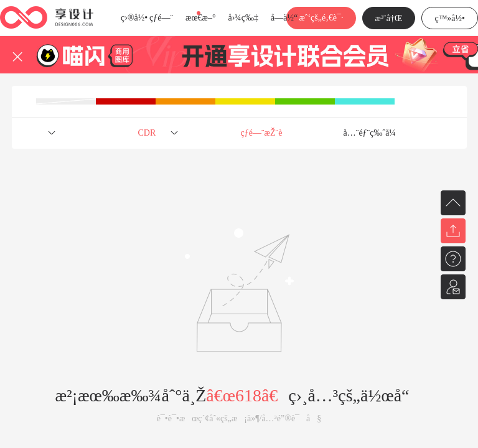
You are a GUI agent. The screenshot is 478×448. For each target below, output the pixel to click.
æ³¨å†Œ (389, 18)
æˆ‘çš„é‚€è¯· (321, 18)
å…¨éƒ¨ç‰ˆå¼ (373, 133)
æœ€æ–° (200, 18)
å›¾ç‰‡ (243, 18)
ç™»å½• (450, 18)
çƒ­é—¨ (161, 18)
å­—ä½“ (284, 18)
